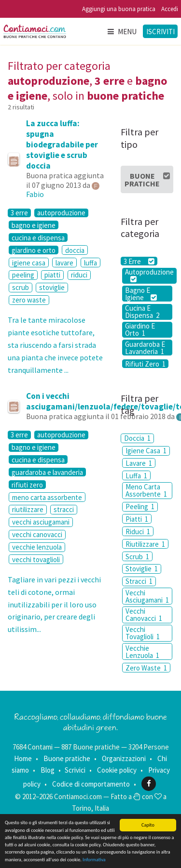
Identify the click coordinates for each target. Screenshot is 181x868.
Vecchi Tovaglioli (143, 633)
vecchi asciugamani (41, 522)
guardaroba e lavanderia (47, 472)
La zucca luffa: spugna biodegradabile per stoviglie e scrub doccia (62, 145)
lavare (64, 263)
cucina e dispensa (38, 237)
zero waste (29, 300)
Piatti (137, 519)
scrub (21, 287)
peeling (23, 275)
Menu (122, 32)
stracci (64, 509)
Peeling (140, 506)
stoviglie (52, 287)
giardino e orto (34, 250)
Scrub (137, 557)
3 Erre (139, 261)
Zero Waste (146, 668)
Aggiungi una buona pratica (119, 9)
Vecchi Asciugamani (147, 596)
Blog (48, 770)
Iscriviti (160, 32)
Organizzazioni (124, 758)
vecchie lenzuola (37, 547)
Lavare (139, 463)
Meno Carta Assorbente (146, 490)
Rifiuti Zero (145, 364)
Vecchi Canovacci (144, 615)
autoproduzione (61, 213)
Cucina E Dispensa (142, 312)
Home (23, 758)
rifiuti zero (27, 485)
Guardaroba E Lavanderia (145, 348)
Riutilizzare (145, 544)
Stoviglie (142, 569)
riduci (79, 275)
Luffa (136, 476)
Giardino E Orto (140, 330)
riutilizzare (28, 509)
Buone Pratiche (147, 180)
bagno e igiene (34, 225)
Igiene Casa (146, 451)
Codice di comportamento (91, 783)
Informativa (94, 860)
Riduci (138, 532)
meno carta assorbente (47, 497)
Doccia (137, 438)
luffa (90, 263)
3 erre (19, 213)
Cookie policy (117, 770)
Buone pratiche (67, 758)
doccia (75, 250)
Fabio (35, 194)
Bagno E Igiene (141, 294)
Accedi (170, 9)
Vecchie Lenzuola (142, 652)
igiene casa (29, 263)
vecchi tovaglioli (36, 559)
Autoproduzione (149, 276)
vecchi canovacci (37, 534)
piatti (52, 275)
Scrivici (75, 770)
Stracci (139, 581)
